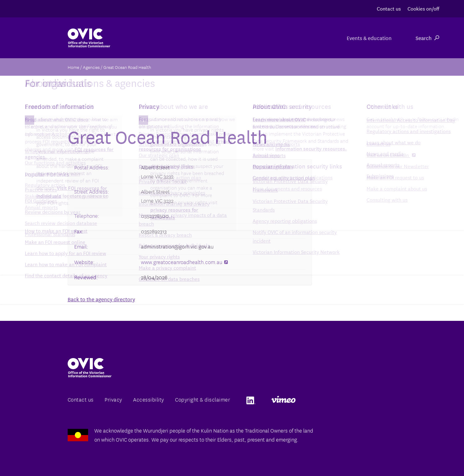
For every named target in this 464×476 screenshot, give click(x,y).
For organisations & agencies (227, 38)
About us (158, 38)
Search (427, 38)
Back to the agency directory (101, 299)
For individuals (304, 38)
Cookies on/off (423, 8)
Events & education (368, 38)
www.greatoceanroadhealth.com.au (184, 262)
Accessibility (149, 399)
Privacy (113, 399)
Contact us (389, 8)
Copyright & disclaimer (203, 399)
